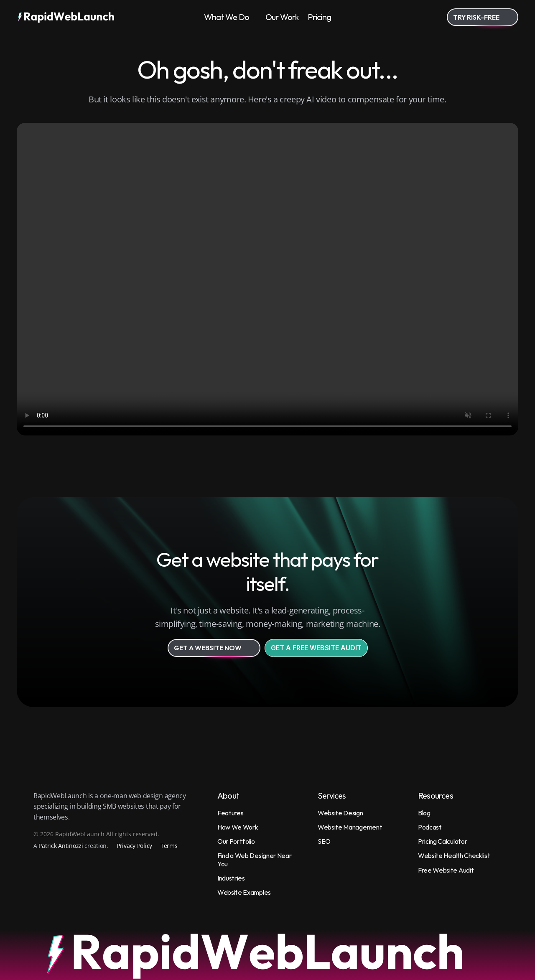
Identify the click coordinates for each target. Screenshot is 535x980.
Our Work (282, 17)
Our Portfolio (236, 841)
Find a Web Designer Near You (255, 859)
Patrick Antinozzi (61, 846)
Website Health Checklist (454, 855)
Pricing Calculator (442, 841)
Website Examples (244, 892)
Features (230, 813)
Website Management (350, 827)
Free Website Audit (446, 870)
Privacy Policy (134, 846)
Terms (169, 846)
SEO (324, 841)
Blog (424, 813)
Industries (231, 878)
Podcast (430, 827)
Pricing (319, 17)
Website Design (340, 813)
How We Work (238, 827)
